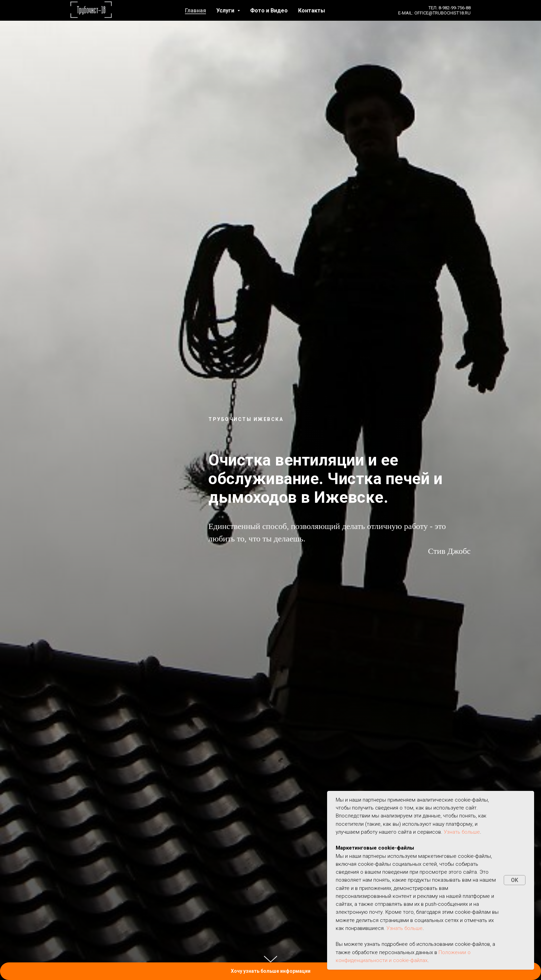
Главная (195, 11)
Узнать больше (462, 832)
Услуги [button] (226, 11)
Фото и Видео (269, 11)
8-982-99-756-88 (455, 8)
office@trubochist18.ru (442, 13)
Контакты (312, 11)
